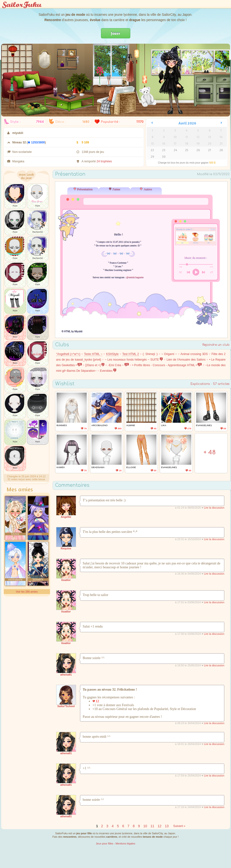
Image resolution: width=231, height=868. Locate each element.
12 (160, 826)
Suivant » (179, 826)
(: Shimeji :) (150, 354)
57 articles (221, 384)
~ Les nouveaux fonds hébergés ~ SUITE (134, 360)
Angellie (66, 517)
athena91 (66, 675)
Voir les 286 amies (27, 592)
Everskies (108, 371)
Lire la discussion (214, 508)
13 (167, 826)
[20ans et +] (95, 365)
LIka (164, 425)
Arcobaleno (100, 425)
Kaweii (61, 467)
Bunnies (62, 425)
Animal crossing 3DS (194, 354)
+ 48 (210, 452)
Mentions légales (125, 843)
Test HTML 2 (131, 354)
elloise (131, 467)
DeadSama (98, 467)
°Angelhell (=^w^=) (68, 354)
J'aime (116, 189)
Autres (148, 189)
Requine (66, 548)
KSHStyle (112, 354)
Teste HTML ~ (93, 354)
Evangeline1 (204, 425)
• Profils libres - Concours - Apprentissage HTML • (167, 365)
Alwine (131, 425)
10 (145, 826)
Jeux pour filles (105, 843)
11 (152, 826)
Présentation (85, 189)
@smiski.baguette (135, 277)
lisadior (66, 580)
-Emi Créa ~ (118, 365)
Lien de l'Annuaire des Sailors (186, 360)
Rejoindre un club (216, 345)
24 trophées (104, 161)
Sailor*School (66, 706)
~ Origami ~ (169, 354)
